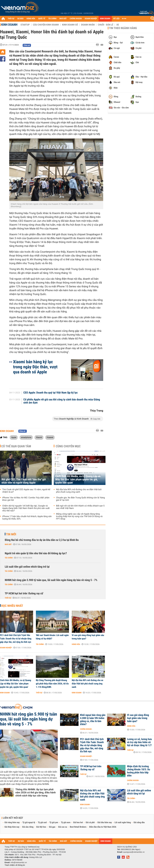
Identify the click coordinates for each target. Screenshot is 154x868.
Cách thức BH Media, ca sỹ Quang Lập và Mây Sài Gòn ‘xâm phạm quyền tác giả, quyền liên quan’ (78, 479)
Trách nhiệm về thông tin (15, 865)
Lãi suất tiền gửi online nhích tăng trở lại (27, 567)
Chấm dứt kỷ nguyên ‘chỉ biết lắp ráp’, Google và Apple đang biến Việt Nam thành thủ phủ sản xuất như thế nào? (26, 508)
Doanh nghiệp (6, 648)
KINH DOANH (105, 19)
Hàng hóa (76, 644)
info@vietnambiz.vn (19, 862)
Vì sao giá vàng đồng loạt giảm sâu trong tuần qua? (88, 637)
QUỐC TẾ (42, 19)
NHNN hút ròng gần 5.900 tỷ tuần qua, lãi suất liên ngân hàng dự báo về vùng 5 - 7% (51, 580)
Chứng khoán (86, 729)
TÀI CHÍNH (52, 19)
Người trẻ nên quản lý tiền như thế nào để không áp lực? (36, 553)
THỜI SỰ (11, 19)
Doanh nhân (88, 25)
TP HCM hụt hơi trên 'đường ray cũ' (24, 593)
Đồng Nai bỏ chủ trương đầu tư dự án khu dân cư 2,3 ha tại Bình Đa (42, 540)
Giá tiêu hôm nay (105, 823)
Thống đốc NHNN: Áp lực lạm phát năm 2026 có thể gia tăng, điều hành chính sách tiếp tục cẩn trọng (36, 792)
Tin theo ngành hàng (123, 28)
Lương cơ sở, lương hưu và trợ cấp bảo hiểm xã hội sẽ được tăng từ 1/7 (139, 742)
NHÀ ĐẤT (63, 19)
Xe (118, 25)
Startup (25, 25)
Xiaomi (39, 437)
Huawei (50, 437)
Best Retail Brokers (78, 827)
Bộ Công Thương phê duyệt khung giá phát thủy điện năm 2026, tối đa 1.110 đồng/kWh (52, 684)
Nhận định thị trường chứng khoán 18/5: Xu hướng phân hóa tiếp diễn (139, 771)
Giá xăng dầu (139, 823)
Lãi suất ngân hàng (123, 823)
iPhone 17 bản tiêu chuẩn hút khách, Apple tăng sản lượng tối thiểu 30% (27, 518)
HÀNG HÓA (31, 19)
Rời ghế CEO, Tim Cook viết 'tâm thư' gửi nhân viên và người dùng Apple (24, 481)
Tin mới (11, 534)
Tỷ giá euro (66, 823)
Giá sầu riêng (28, 827)
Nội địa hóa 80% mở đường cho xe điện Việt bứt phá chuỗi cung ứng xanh (79, 491)
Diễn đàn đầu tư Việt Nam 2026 (103, 827)
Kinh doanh (9, 25)
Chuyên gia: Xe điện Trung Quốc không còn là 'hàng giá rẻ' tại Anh (80, 499)
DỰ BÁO (20, 19)
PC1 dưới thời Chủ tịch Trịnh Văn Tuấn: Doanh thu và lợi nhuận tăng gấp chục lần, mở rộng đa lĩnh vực (16, 639)
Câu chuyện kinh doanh (46, 25)
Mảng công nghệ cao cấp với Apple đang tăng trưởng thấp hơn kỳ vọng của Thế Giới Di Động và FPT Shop (79, 516)
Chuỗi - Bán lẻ (105, 25)
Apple (14, 437)
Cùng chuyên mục (68, 446)
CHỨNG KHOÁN (76, 19)
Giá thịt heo (41, 827)
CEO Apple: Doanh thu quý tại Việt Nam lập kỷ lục (51, 393)
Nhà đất (8, 544)
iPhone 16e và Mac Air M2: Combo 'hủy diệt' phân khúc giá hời (26, 499)
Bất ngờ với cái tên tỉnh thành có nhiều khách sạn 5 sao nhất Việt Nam (80, 507)
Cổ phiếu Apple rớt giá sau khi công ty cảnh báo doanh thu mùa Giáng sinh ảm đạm (62, 401)
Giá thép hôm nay (12, 827)
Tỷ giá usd (42, 823)
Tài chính (9, 558)
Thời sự (8, 598)
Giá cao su (63, 827)
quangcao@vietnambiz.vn (134, 852)
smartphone (26, 437)
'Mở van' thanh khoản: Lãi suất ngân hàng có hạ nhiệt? (52, 637)
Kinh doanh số (70, 25)
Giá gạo (52, 827)
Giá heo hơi (78, 823)
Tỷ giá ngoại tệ (29, 823)
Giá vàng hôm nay (12, 823)
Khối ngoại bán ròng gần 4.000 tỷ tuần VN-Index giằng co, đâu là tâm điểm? (93, 720)
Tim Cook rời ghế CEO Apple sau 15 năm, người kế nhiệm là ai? (26, 491)
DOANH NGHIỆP (91, 19)
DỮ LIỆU (116, 19)
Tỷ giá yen (54, 823)
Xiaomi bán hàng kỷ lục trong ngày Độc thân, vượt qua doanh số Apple (35, 367)
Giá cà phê (90, 823)
